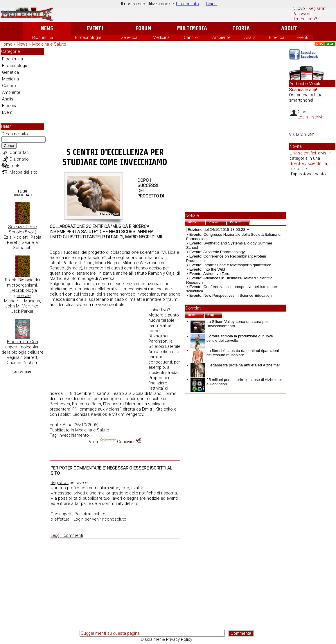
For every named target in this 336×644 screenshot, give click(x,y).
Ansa (68, 425)
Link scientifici (303, 153)
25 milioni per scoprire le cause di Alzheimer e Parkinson (236, 382)
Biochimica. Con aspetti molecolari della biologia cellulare (23, 347)
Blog (215, 314)
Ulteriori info (187, 4)
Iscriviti (318, 117)
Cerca (9, 146)
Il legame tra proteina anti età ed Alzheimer (235, 365)
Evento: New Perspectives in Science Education (231, 295)
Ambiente (221, 37)
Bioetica (277, 37)
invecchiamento (74, 435)
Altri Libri (23, 372)
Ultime (196, 222)
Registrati (317, 8)
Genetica (129, 37)
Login (79, 519)
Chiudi (212, 4)
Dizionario (19, 159)
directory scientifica (308, 163)
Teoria (241, 28)
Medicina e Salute (49, 44)
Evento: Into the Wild (207, 269)
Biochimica (43, 37)
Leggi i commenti (67, 535)
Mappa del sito (24, 172)
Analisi (250, 37)
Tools (15, 166)
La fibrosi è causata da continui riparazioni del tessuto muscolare (235, 353)
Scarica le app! (303, 90)
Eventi (95, 28)
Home (6, 44)
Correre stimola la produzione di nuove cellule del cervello (232, 338)
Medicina (161, 37)
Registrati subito (90, 514)
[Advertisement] (167, 91)
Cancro (191, 37)
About (289, 28)
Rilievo (218, 222)
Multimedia (192, 28)
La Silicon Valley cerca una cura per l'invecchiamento (229, 324)
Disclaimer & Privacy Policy (167, 639)
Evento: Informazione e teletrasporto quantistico (230, 265)
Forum (143, 28)
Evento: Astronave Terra (210, 274)
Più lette (240, 222)
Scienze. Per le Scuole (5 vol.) (22, 229)
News (47, 28)
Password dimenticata (304, 16)
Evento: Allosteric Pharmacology (217, 252)
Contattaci (20, 152)
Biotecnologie (88, 37)
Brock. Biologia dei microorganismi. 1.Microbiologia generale (23, 288)
